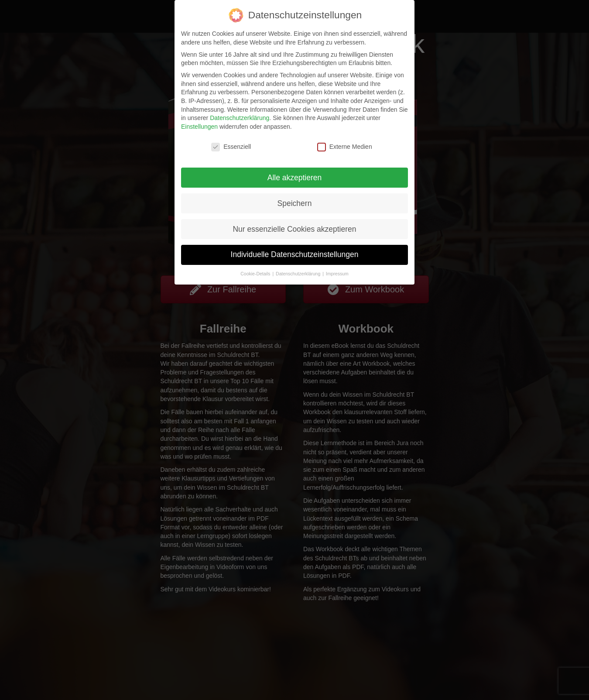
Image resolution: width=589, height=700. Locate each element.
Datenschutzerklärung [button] (299, 274)
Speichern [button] (295, 203)
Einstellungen (199, 127)
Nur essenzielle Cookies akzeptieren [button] (294, 229)
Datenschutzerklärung (240, 118)
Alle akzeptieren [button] (295, 178)
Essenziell (231, 147)
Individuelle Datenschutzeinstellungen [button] (295, 254)
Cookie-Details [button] (256, 274)
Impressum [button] (337, 274)
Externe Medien (345, 147)
